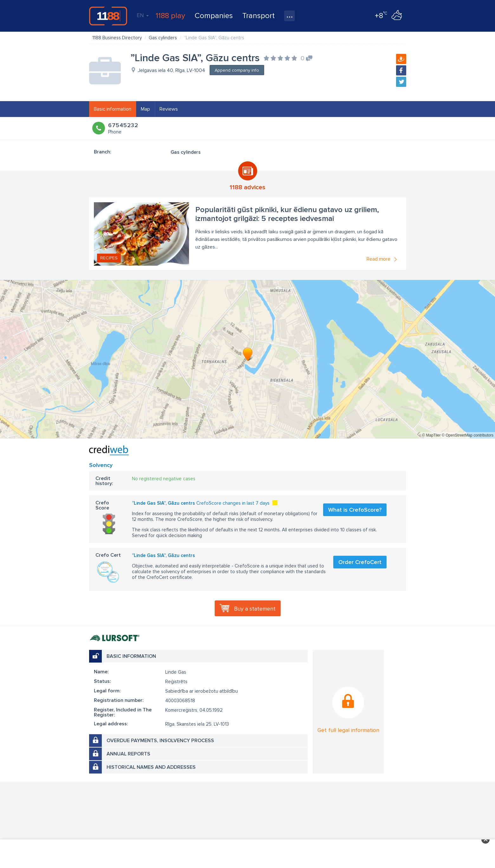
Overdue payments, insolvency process (160, 741)
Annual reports (128, 754)
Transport (258, 16)
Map (145, 109)
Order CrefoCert (360, 562)
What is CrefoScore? (355, 510)
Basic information (113, 109)
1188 (108, 16)
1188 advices (248, 187)
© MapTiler (431, 435)
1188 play (170, 16)
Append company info (237, 70)
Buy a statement (255, 609)
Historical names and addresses (151, 767)
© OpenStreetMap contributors (468, 435)
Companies (214, 16)
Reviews (169, 109)
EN (143, 15)
